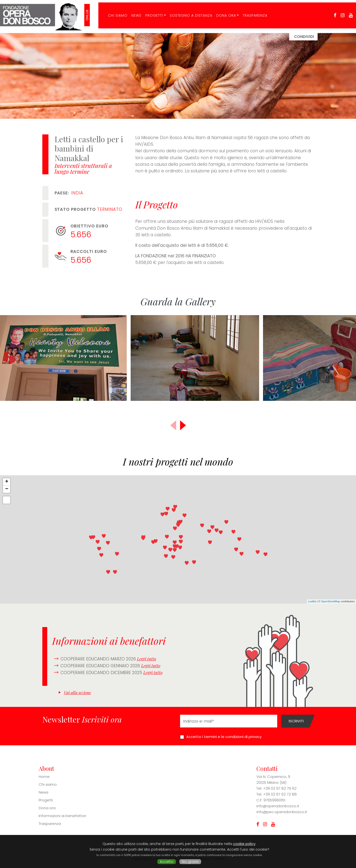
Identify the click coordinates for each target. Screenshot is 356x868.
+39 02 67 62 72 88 (280, 794)
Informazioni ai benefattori (62, 816)
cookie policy (244, 844)
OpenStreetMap (331, 601)
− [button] (7, 489)
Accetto (167, 862)
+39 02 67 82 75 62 (280, 788)
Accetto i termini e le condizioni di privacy (224, 737)
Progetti (152, 13)
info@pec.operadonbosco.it (282, 812)
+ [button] (7, 482)
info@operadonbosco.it (278, 806)
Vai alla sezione (77, 692)
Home (44, 777)
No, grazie (190, 862)
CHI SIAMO (116, 13)
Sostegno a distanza (189, 13)
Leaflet (312, 601)
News (134, 13)
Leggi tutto (147, 659)
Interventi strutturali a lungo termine (83, 168)
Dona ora (224, 13)
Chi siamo (48, 784)
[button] (183, 425)
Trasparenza (253, 13)
